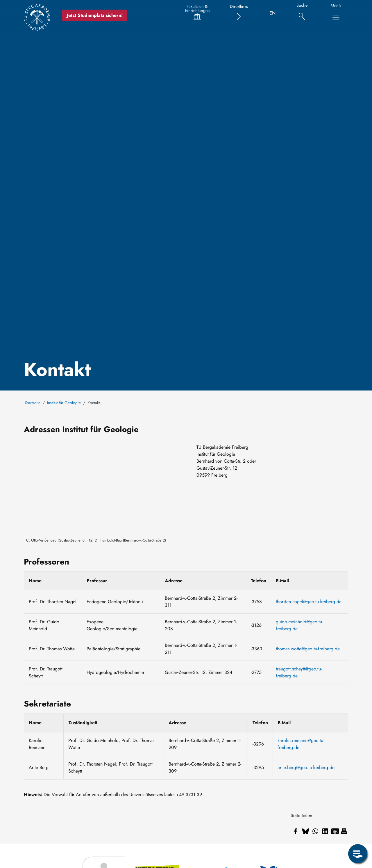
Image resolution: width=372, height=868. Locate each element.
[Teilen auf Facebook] (296, 831)
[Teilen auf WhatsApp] (315, 831)
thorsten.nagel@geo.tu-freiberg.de (309, 602)
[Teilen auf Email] (335, 831)
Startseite (33, 403)
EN (272, 13)
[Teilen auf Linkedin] (325, 831)
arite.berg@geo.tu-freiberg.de (306, 767)
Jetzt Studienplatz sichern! (95, 15)
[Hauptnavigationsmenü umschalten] (336, 17)
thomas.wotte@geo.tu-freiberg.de (308, 649)
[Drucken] (344, 831)
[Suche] (302, 13)
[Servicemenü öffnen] (358, 854)
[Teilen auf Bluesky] (305, 831)
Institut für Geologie (64, 403)
